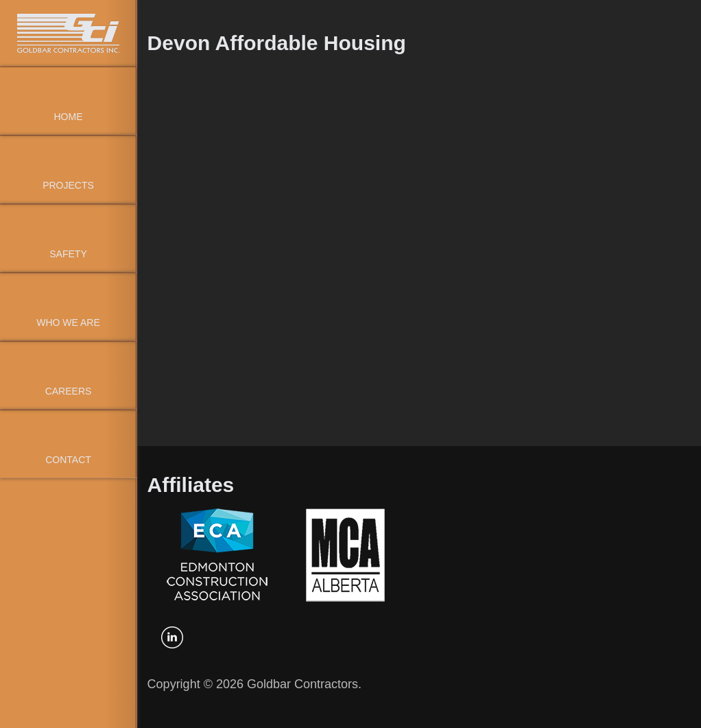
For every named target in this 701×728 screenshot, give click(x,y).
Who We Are (68, 322)
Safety (68, 254)
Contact (68, 460)
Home (69, 117)
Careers (69, 391)
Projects (68, 185)
